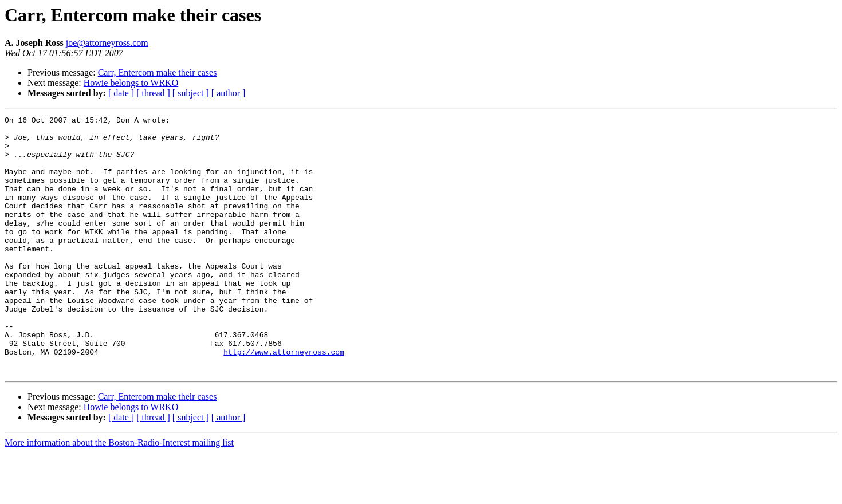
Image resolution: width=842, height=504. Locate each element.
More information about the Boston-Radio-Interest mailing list (119, 494)
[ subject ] (191, 93)
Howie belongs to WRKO (131, 83)
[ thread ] (153, 93)
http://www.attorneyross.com (284, 400)
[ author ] (229, 93)
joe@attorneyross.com (107, 43)
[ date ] (121, 93)
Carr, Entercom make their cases (158, 72)
